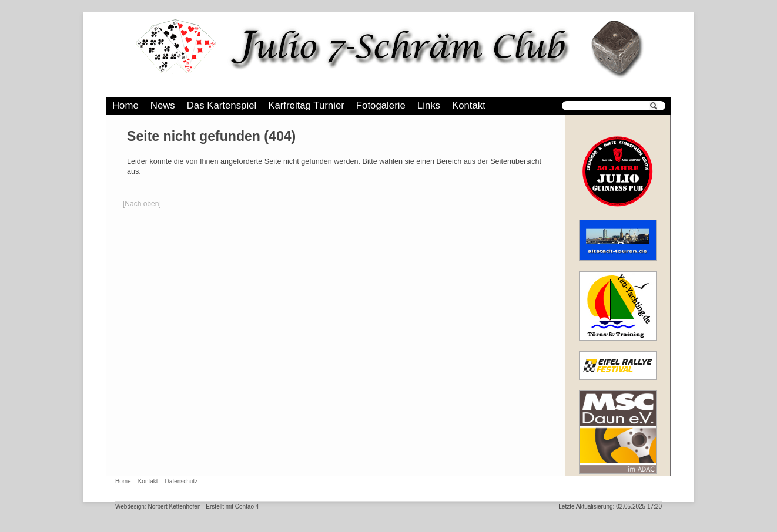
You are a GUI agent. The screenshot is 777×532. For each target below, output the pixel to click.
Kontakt (469, 105)
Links (429, 105)
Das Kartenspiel (222, 105)
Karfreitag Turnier (306, 105)
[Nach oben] (142, 204)
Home (125, 105)
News (163, 105)
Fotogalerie (381, 105)
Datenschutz (182, 481)
